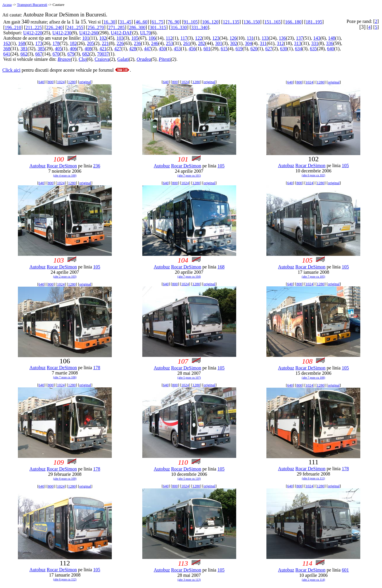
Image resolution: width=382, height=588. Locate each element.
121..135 (231, 22)
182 (73, 43)
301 (219, 43)
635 (313, 49)
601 (207, 49)
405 (58, 49)
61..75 (158, 22)
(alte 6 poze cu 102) (313, 175)
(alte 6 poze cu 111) (313, 478)
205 (90, 43)
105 (135, 38)
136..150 (252, 22)
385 (41, 49)
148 (332, 38)
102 (103, 38)
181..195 (314, 22)
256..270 (96, 27)
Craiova (102, 59)
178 (56, 43)
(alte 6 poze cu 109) (65, 479)
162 (7, 43)
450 (163, 49)
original (85, 82)
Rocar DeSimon (62, 166)
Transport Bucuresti (32, 5)
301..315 (158, 27)
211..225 (34, 27)
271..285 (116, 27)
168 (22, 43)
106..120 (210, 22)
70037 (103, 54)
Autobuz (37, 166)
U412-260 (89, 33)
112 (169, 38)
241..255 (75, 27)
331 (315, 43)
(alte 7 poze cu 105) (313, 277)
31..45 (125, 22)
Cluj (83, 59)
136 (282, 38)
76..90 (173, 22)
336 (330, 43)
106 (152, 38)
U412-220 (33, 33)
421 (103, 49)
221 (105, 43)
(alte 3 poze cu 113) (189, 580)
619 (239, 49)
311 (263, 43)
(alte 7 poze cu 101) (189, 175)
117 (184, 38)
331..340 (200, 27)
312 (280, 43)
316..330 (179, 27)
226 (120, 43)
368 (7, 49)
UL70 (145, 33)
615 (224, 49)
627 (269, 49)
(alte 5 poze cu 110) (189, 479)
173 (39, 43)
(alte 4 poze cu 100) (65, 175)
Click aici (11, 70)
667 (39, 54)
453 (177, 49)
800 (51, 82)
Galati (123, 59)
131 (250, 38)
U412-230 (62, 33)
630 (284, 49)
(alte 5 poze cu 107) (189, 378)
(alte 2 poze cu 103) (65, 277)
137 (300, 38)
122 (199, 38)
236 (137, 43)
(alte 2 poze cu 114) (313, 580)
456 (192, 49)
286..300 (137, 27)
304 (249, 43)
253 (170, 43)
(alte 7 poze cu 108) (313, 378)
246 (155, 43)
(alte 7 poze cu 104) (189, 277)
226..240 (54, 27)
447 (148, 49)
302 (234, 43)
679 (71, 54)
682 (86, 54)
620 (254, 49)
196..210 (13, 27)
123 (216, 38)
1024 (61, 82)
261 (187, 43)
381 (24, 49)
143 (317, 38)
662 (24, 54)
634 (298, 49)
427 (118, 49)
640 (331, 49)
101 (86, 38)
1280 (72, 82)
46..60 (141, 22)
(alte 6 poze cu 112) (65, 579)
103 (120, 38)
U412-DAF (122, 33)
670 (56, 54)
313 (298, 43)
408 (88, 49)
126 (233, 38)
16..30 (109, 22)
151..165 (273, 22)
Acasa (7, 5)
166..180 (293, 22)
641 (7, 54)
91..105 (191, 22)
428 (133, 49)
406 (73, 49)
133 (265, 38)
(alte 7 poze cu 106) (65, 377)
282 (202, 43)
